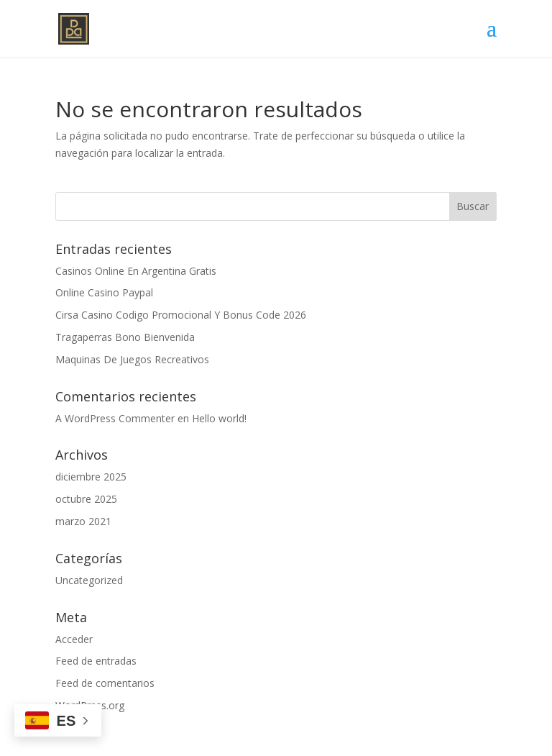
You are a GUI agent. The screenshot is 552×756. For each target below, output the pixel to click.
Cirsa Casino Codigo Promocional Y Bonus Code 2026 (181, 315)
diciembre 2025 (91, 477)
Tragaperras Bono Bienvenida (125, 337)
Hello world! (219, 418)
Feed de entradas (96, 661)
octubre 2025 (86, 499)
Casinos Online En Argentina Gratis (136, 271)
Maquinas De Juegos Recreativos (132, 359)
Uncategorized (89, 580)
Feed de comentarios (105, 683)
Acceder (74, 639)
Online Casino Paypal (104, 292)
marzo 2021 (83, 521)
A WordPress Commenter (115, 418)
